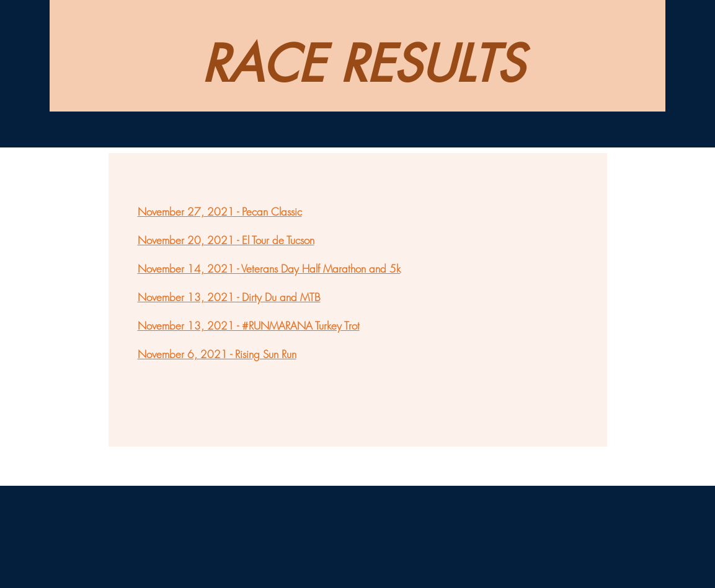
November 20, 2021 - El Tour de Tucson (226, 240)
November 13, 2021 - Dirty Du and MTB (229, 297)
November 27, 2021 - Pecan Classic (220, 212)
